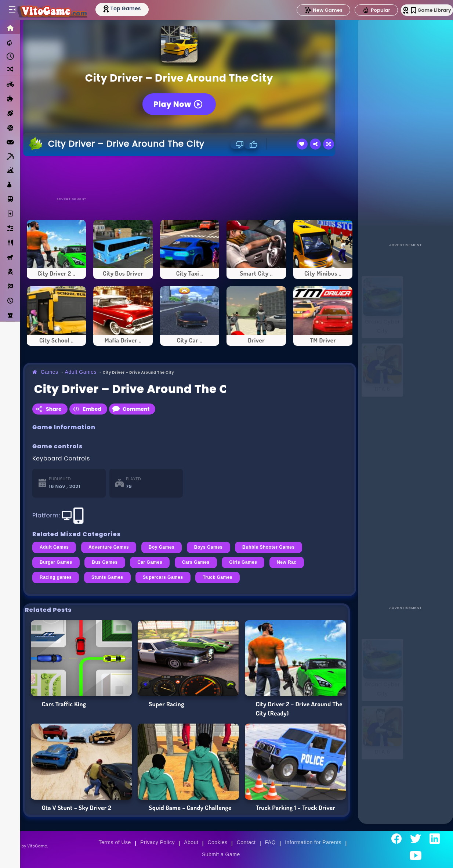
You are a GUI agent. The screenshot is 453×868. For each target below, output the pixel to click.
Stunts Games (107, 577)
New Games (307, 10)
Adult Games (81, 372)
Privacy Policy (157, 842)
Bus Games (105, 562)
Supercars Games (163, 577)
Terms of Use (115, 842)
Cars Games (196, 562)
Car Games (150, 562)
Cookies (217, 842)
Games (50, 372)
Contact (246, 842)
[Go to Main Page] (60, 10)
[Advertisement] (190, 176)
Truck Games (218, 577)
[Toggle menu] (12, 10)
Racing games (56, 577)
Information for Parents (313, 842)
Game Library (421, 10)
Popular (360, 10)
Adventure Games (109, 547)
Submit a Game (221, 854)
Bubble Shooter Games (269, 547)
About (191, 842)
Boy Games (162, 547)
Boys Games (209, 547)
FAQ (271, 842)
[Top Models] (139, 8)
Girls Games (243, 562)
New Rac (287, 562)
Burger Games (56, 562)
